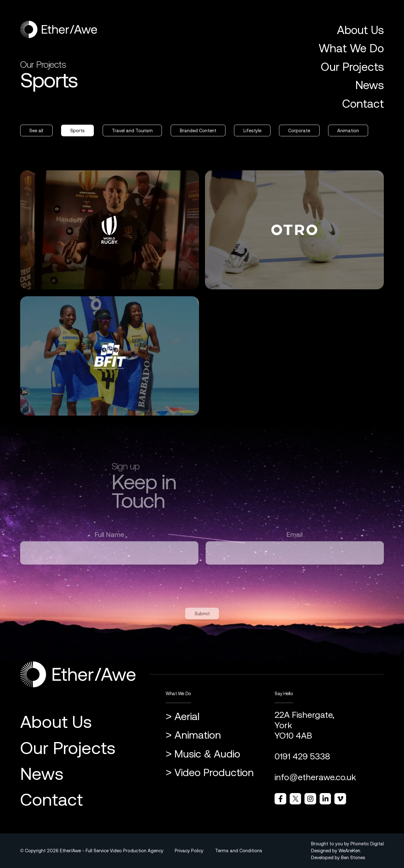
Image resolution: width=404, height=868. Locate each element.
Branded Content (198, 130)
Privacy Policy (189, 851)
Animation (348, 130)
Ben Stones (353, 857)
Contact (363, 104)
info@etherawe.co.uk (315, 777)
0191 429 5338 (302, 756)
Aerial (187, 716)
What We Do (351, 48)
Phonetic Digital (367, 844)
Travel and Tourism (132, 130)
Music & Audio (207, 754)
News (370, 85)
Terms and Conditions (239, 851)
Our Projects (352, 67)
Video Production (214, 772)
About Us (360, 30)
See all (36, 130)
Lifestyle (252, 130)
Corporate (299, 130)
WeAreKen (349, 851)
